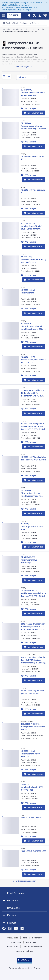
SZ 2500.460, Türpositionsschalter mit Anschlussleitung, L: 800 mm (33, 126)
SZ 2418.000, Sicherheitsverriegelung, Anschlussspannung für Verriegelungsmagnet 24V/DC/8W (32, 493)
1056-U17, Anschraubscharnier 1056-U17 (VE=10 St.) (32, 787)
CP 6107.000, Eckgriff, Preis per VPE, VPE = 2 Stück (33, 692)
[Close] (46, 3)
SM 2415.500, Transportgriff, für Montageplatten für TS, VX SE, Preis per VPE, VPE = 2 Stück (33, 627)
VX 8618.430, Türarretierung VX (33, 191)
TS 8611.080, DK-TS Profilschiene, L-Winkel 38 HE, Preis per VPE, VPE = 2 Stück (34, 593)
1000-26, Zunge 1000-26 (31, 818)
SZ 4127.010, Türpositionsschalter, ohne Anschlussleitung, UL (33, 93)
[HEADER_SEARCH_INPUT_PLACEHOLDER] (24, 23)
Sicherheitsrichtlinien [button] (32, 947)
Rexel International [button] (32, 938)
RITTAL (23, 87)
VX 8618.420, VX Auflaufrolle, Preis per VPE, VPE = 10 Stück (34, 458)
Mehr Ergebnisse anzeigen (24, 881)
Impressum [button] (16, 942)
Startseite (6, 29)
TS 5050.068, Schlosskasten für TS (33, 158)
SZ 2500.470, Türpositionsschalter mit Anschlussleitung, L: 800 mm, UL (34, 326)
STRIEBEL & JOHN (27, 721)
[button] (7, 76)
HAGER (24, 521)
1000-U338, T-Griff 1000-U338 (34, 851)
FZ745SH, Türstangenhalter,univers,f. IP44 (33, 526)
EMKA (23, 782)
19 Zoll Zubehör (37, 29)
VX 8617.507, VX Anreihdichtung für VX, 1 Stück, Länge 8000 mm (32, 226)
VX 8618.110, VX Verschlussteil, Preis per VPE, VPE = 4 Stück (34, 360)
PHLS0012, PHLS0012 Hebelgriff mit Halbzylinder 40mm (33, 727)
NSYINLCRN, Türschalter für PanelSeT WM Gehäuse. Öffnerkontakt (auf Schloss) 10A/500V (33, 660)
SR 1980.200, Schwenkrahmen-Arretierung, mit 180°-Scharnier (34, 259)
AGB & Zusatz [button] (32, 942)
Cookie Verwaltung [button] (24, 951)
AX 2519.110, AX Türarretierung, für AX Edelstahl (31, 754)
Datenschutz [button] (13, 947)
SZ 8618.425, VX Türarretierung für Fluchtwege (29, 560)
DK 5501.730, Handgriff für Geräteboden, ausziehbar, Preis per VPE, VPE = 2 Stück (33, 426)
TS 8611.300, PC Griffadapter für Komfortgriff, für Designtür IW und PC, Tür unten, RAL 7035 (33, 393)
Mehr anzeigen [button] (24, 67)
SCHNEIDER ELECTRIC (28, 655)
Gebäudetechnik (20, 29)
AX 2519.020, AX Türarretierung (28, 291)
